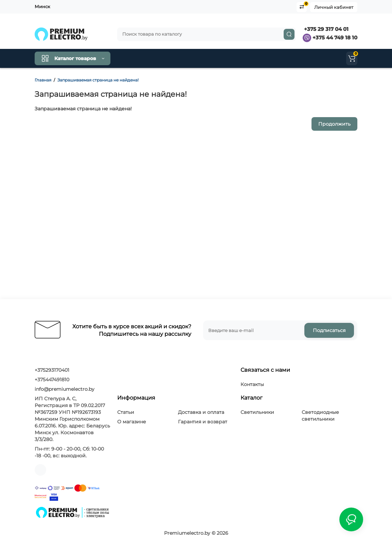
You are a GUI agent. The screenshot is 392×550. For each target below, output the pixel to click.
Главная (43, 80)
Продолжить (334, 124)
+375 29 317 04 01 (326, 29)
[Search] (289, 34)
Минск (42, 6)
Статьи (126, 412)
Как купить (136, 58)
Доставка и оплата (201, 412)
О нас (239, 58)
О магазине (132, 422)
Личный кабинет (334, 7)
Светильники (257, 412)
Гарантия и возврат (203, 422)
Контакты (171, 58)
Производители (277, 58)
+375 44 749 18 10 (330, 38)
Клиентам (208, 58)
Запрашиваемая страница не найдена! (98, 80)
